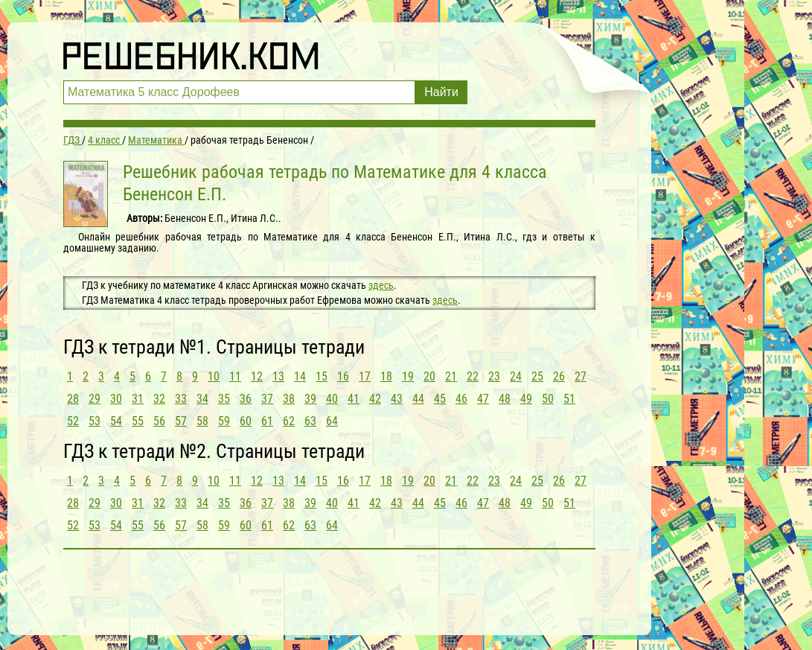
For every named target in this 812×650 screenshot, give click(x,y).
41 (354, 399)
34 (202, 399)
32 (159, 399)
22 (473, 376)
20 (429, 376)
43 (397, 399)
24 (516, 376)
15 (322, 376)
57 (181, 421)
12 (257, 376)
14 (300, 376)
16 (343, 376)
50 (548, 399)
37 (267, 399)
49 (526, 399)
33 (181, 399)
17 (365, 376)
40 (332, 399)
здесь (381, 285)
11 (235, 376)
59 (224, 421)
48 (505, 399)
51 (569, 399)
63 (310, 421)
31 (138, 399)
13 (278, 376)
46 (461, 399)
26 (559, 376)
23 (494, 376)
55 (138, 421)
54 (116, 421)
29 (95, 399)
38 (289, 399)
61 (267, 421)
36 (246, 399)
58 (202, 421)
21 (451, 376)
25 (537, 376)
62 (289, 421)
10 (214, 376)
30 (116, 399)
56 (159, 421)
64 (332, 421)
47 (483, 399)
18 (386, 376)
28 (73, 399)
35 (224, 399)
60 (246, 421)
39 (310, 399)
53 (95, 421)
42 (375, 399)
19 (408, 376)
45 (440, 399)
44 (418, 399)
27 (581, 376)
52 (73, 421)
